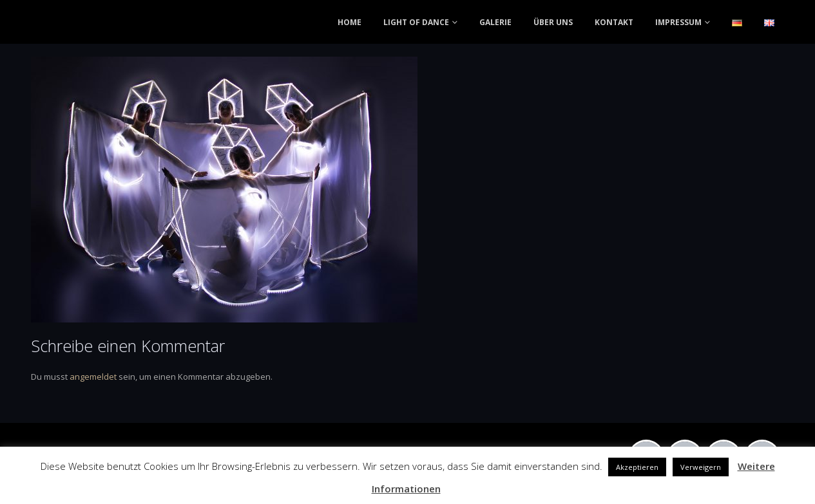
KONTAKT (614, 22)
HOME (350, 22)
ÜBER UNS (553, 22)
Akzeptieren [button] (637, 467)
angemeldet (93, 377)
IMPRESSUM (678, 22)
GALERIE (495, 22)
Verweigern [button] (701, 467)
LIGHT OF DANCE (416, 22)
